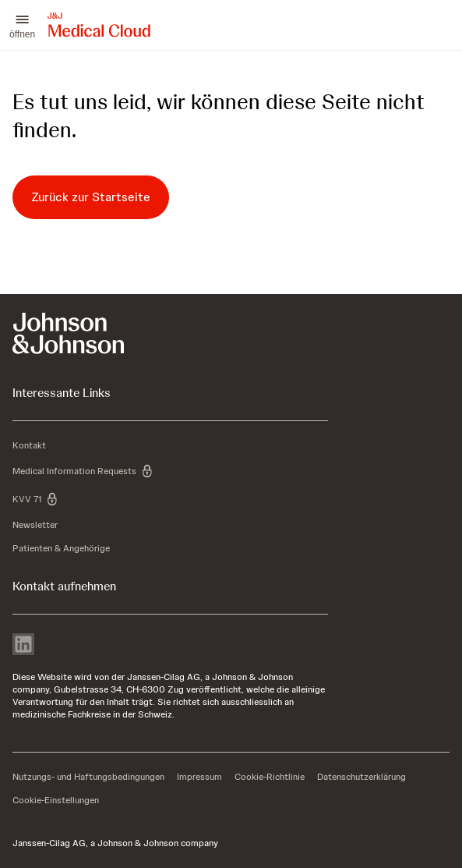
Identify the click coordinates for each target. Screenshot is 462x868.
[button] (22, 25)
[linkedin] (23, 646)
